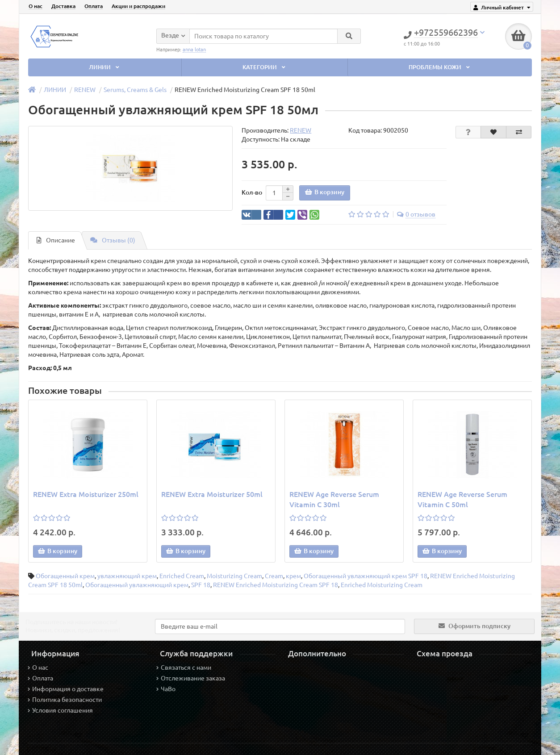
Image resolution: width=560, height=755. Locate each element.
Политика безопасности (65, 700)
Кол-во (252, 192)
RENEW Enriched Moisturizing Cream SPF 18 (276, 585)
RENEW (85, 90)
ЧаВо (166, 689)
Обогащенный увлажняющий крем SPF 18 (366, 576)
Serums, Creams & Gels (135, 90)
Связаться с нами (184, 667)
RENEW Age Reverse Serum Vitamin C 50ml (462, 499)
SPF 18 (201, 585)
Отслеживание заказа (191, 678)
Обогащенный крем (65, 576)
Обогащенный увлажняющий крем (137, 585)
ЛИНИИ (105, 67)
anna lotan (194, 49)
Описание (56, 240)
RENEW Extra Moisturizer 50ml (212, 494)
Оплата (94, 6)
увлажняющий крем (127, 576)
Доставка (63, 6)
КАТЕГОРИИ (265, 67)
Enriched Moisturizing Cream (382, 585)
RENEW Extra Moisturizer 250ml (86, 494)
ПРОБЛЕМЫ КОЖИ (440, 67)
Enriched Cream (182, 576)
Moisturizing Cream (234, 576)
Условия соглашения (60, 710)
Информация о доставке (66, 689)
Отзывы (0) (113, 240)
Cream (274, 576)
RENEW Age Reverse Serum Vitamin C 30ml (334, 499)
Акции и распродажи (138, 6)
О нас (36, 6)
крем (293, 576)
